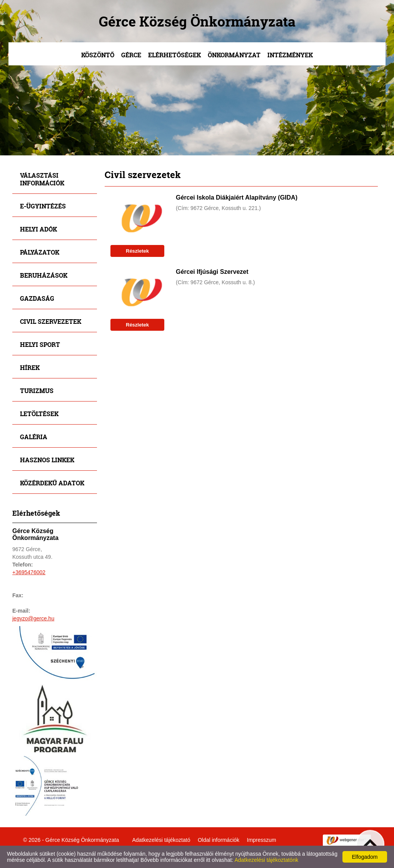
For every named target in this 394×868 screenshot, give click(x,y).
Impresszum (262, 840)
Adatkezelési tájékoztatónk (266, 860)
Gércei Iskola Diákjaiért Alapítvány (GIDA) (237, 197)
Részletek (137, 251)
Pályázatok (40, 252)
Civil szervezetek (51, 321)
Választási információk (42, 179)
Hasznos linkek (47, 460)
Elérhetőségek (174, 55)
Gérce (131, 55)
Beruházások (44, 275)
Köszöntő (98, 55)
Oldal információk (219, 840)
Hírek (30, 367)
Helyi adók (38, 229)
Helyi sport (40, 344)
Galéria (34, 437)
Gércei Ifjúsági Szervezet (212, 272)
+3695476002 (29, 572)
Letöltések (39, 414)
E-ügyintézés (43, 206)
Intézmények (290, 55)
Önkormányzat (234, 55)
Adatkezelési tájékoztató (161, 840)
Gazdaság (37, 298)
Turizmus (37, 391)
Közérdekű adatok (52, 483)
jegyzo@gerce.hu (33, 618)
